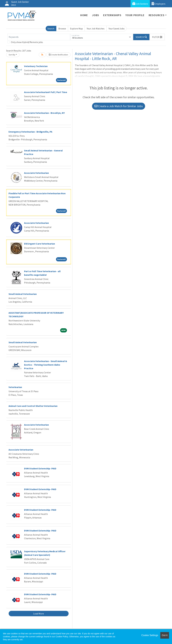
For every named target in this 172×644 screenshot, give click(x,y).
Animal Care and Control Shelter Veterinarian (33, 406)
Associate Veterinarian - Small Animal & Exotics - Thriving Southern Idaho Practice (46, 365)
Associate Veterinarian (36, 173)
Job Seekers (140, 4)
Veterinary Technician (36, 66)
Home (84, 15)
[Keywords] (39, 37)
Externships (112, 15)
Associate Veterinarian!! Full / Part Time (46, 92)
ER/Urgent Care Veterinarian (40, 244)
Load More (39, 614)
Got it (165, 635)
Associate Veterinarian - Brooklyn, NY (44, 113)
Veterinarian (15, 387)
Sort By (12, 55)
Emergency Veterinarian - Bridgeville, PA (30, 132)
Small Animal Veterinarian (23, 294)
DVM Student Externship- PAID (40, 468)
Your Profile (135, 15)
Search (51, 29)
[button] (157, 37)
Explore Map (76, 29)
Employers (159, 4)
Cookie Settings (150, 635)
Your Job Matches (96, 29)
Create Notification (58, 55)
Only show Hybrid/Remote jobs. (27, 42)
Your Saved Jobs (117, 29)
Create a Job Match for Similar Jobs (119, 106)
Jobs (96, 15)
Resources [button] (157, 15)
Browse (62, 29)
